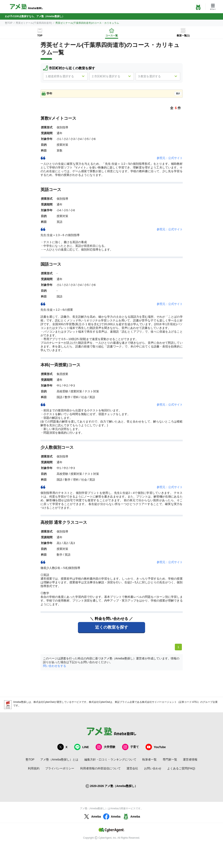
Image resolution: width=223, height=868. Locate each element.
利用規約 (34, 768)
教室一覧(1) (183, 36)
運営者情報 (190, 759)
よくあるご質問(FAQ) (181, 768)
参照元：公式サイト (170, 158)
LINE (81, 747)
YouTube (156, 747)
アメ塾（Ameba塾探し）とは (59, 759)
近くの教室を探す (112, 627)
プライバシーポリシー (60, 768)
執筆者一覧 (149, 759)
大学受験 (105, 747)
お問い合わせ (153, 768)
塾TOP (9, 23)
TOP (40, 36)
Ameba (92, 817)
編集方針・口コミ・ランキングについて (110, 759)
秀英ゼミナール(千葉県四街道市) (34, 23)
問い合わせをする (55, 666)
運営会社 (132, 768)
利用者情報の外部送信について (100, 768)
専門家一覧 (170, 759)
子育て (130, 747)
